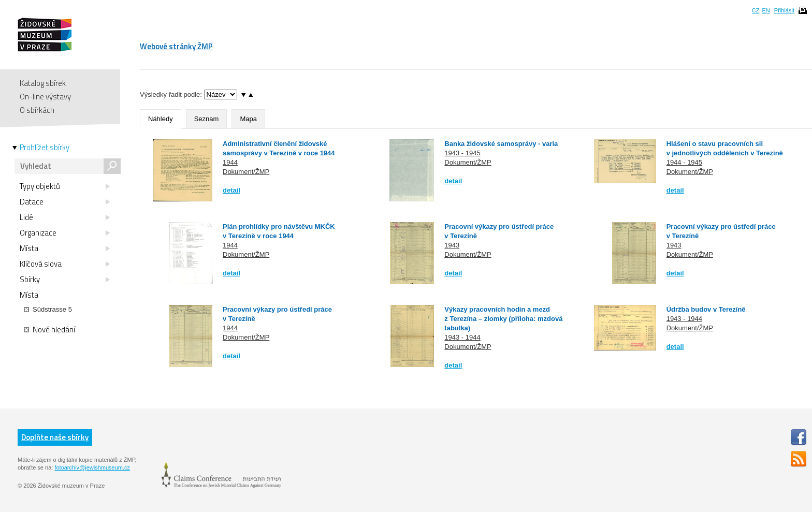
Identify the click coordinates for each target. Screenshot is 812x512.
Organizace (65, 233)
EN (766, 10)
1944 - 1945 (684, 162)
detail (231, 190)
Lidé (65, 217)
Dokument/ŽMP (246, 172)
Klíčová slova (65, 264)
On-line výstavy (45, 97)
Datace (65, 202)
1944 (230, 162)
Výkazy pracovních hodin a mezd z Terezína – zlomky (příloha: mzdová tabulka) (503, 319)
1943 (452, 245)
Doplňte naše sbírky (55, 437)
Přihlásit (784, 10)
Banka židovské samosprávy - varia (501, 144)
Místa (65, 248)
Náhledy (161, 119)
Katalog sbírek (43, 83)
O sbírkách (37, 110)
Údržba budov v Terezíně (706, 309)
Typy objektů (65, 186)
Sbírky (65, 280)
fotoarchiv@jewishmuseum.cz (92, 467)
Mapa (248, 119)
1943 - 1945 (462, 153)
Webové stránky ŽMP (176, 46)
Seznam (207, 119)
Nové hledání (49, 330)
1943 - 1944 (462, 337)
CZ (756, 10)
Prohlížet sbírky (45, 148)
